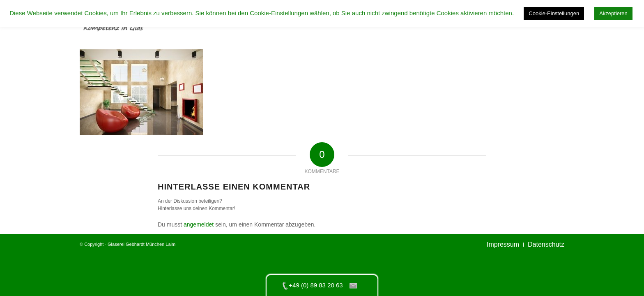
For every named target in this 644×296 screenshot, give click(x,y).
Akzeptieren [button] (613, 13)
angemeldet (199, 224)
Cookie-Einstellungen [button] (554, 13)
